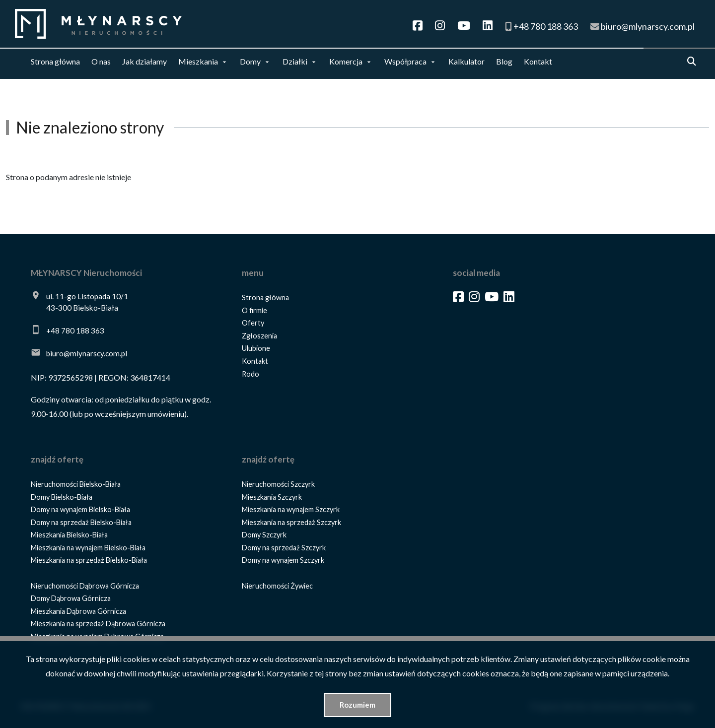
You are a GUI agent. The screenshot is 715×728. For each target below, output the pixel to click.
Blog (504, 61)
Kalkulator (466, 61)
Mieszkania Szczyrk (272, 497)
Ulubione (256, 348)
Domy (250, 61)
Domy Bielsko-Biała (62, 497)
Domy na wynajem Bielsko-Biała (80, 509)
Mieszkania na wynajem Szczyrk (291, 509)
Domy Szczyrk (264, 535)
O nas (101, 61)
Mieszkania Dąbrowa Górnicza (78, 611)
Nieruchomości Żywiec (277, 586)
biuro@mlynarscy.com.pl (87, 353)
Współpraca (405, 61)
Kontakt (538, 61)
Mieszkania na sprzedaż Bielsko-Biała (89, 560)
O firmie (254, 310)
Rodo (250, 374)
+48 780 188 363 (75, 331)
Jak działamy (144, 61)
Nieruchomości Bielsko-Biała (76, 484)
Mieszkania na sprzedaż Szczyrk (291, 522)
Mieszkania (198, 61)
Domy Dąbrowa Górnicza (71, 598)
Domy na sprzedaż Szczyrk (284, 548)
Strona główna (55, 61)
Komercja (346, 61)
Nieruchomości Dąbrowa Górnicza (85, 586)
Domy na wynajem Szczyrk (283, 560)
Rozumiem (357, 705)
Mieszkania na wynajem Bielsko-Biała (88, 548)
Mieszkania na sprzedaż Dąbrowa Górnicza (98, 624)
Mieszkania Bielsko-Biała (69, 535)
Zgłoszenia (259, 336)
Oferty (253, 323)
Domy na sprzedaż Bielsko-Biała (81, 522)
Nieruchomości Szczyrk (278, 484)
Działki (295, 61)
